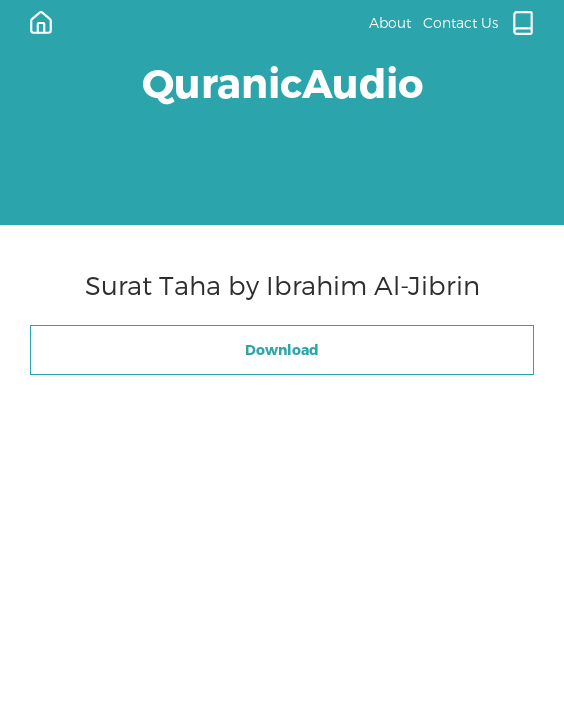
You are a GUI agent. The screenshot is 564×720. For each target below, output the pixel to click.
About (390, 22)
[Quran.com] (523, 23)
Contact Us (460, 22)
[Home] (41, 23)
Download (282, 349)
